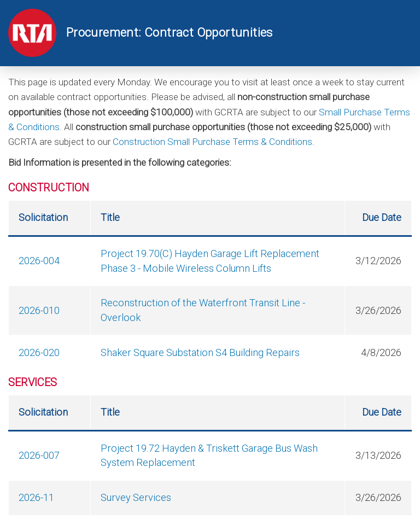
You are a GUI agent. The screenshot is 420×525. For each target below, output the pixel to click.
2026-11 (36, 497)
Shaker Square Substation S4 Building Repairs (200, 352)
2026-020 (39, 352)
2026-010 (39, 310)
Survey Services (136, 497)
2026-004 (39, 261)
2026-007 (39, 455)
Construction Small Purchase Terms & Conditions (212, 142)
